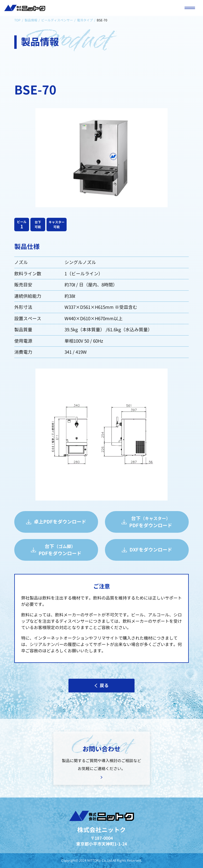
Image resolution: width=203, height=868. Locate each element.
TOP (17, 20)
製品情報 (31, 20)
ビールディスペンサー (57, 20)
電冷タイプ (85, 20)
